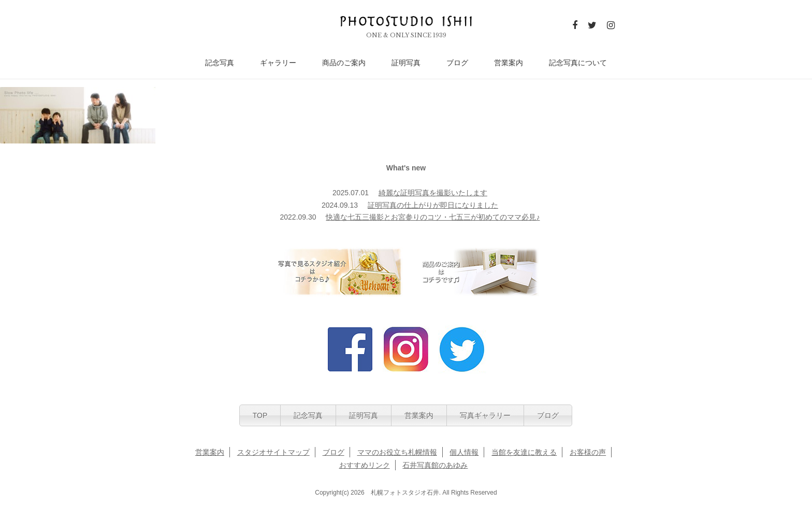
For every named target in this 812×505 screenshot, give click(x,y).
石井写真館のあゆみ (435, 465)
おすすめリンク (365, 465)
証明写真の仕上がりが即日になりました (433, 205)
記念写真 (220, 63)
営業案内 (509, 63)
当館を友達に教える (524, 452)
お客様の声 (588, 452)
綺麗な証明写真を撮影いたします (433, 193)
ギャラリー (278, 63)
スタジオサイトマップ (273, 452)
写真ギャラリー (485, 415)
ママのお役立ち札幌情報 (397, 452)
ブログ (457, 63)
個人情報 (464, 452)
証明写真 (406, 63)
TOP (260, 415)
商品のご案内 (344, 63)
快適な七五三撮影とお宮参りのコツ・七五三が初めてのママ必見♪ (433, 217)
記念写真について (578, 63)
